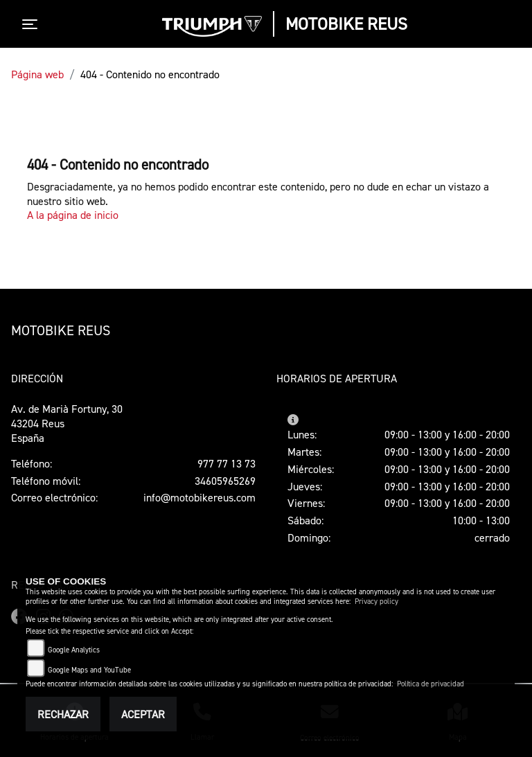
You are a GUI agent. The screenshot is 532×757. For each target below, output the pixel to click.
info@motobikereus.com (199, 497)
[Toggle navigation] (33, 24)
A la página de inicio (73, 215)
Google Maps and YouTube (89, 670)
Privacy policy (376, 602)
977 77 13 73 (227, 463)
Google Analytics (74, 650)
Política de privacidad (431, 684)
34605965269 (225, 481)
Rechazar (63, 714)
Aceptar (143, 714)
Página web (37, 74)
